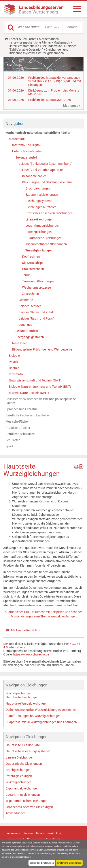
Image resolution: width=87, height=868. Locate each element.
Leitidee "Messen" (30, 306)
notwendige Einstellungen (42, 863)
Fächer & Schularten (23, 39)
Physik (13, 362)
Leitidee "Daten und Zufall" (37, 312)
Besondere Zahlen (34, 176)
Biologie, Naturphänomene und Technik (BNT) (40, 387)
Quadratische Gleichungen (43, 238)
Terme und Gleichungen (38, 281)
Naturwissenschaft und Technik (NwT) (35, 380)
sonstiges (25, 325)
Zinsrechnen (30, 294)
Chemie (14, 368)
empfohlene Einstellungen (69, 863)
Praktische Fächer (18, 428)
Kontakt (28, 834)
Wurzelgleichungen (39, 250)
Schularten (13, 440)
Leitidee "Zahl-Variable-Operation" (43, 48)
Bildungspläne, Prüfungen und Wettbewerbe (42, 349)
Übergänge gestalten (30, 337)
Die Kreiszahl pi (32, 263)
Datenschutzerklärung (20, 857)
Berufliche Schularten (20, 434)
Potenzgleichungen (39, 232)
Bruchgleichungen (38, 188)
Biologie (14, 356)
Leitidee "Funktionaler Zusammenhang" (45, 164)
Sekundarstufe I (53, 46)
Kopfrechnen (31, 257)
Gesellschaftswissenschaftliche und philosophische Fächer (41, 401)
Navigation (15, 124)
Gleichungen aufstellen (41, 207)
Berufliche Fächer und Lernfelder (28, 415)
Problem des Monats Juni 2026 (50, 100)
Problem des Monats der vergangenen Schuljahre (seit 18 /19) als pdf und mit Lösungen (55, 81)
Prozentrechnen (33, 269)
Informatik (16, 374)
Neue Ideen (20, 343)
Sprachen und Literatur (21, 409)
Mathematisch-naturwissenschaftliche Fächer (34, 41)
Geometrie (26, 300)
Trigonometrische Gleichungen (46, 244)
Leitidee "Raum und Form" (36, 318)
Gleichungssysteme (39, 201)
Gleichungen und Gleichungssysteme (47, 182)
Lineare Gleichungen (39, 219)
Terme (26, 275)
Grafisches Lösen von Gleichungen (49, 213)
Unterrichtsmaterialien (24, 46)
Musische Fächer (17, 422)
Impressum (13, 834)
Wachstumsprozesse (36, 287)
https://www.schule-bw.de (31, 654)
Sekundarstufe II (27, 331)
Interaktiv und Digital (26, 145)
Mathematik (62, 42)
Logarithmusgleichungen (43, 226)
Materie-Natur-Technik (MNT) (29, 393)
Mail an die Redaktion (26, 630)
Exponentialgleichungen (42, 195)
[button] (52, 27)
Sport (9, 446)
